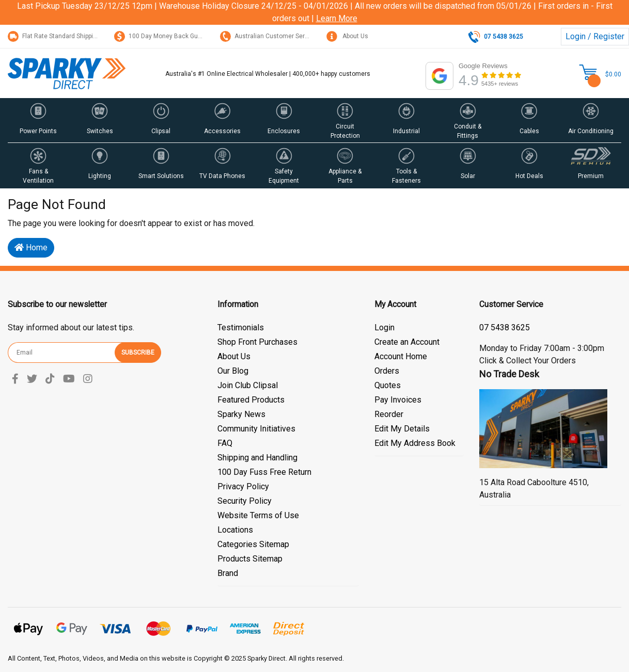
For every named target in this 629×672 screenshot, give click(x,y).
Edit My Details (402, 429)
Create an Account (407, 342)
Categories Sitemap (253, 544)
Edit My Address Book (415, 443)
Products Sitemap (250, 559)
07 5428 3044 (505, 327)
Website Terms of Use (258, 515)
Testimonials (241, 327)
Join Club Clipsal (248, 385)
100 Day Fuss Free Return (264, 472)
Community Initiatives (256, 429)
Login (384, 327)
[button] (38, 120)
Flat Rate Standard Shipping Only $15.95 (72, 36)
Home (31, 247)
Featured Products (251, 400)
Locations (235, 530)
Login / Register (595, 36)
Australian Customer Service (268, 36)
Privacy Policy (243, 486)
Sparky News (241, 414)
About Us (347, 36)
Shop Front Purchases (257, 342)
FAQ (225, 443)
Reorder (389, 414)
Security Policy (245, 501)
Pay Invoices (398, 400)
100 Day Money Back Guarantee (167, 36)
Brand (228, 573)
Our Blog (233, 371)
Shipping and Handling (257, 458)
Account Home (401, 356)
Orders (387, 371)
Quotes (388, 385)
